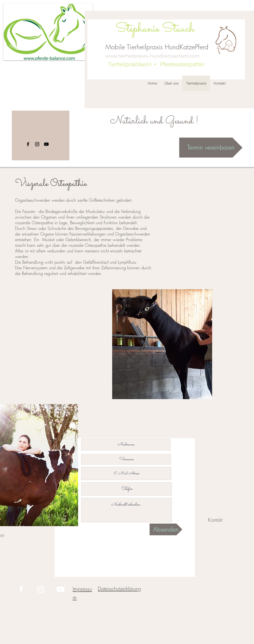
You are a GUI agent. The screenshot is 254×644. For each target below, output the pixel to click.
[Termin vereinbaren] (211, 148)
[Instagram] (37, 144)
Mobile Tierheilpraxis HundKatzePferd (157, 47)
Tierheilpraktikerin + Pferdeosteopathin (155, 64)
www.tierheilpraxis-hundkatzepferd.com (153, 56)
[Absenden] (166, 529)
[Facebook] (28, 144)
